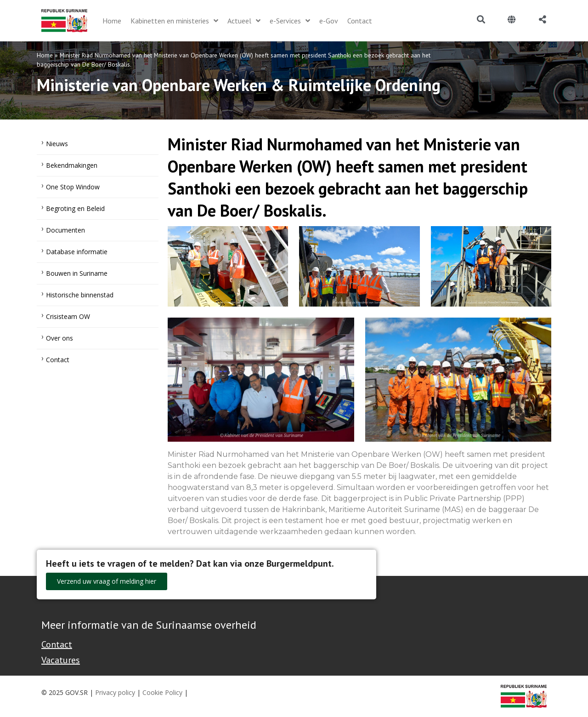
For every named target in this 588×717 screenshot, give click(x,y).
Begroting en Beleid (75, 208)
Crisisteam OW (68, 316)
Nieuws (57, 144)
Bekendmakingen (72, 165)
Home (45, 55)
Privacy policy (115, 692)
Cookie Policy (162, 692)
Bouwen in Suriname (77, 273)
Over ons (59, 338)
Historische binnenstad (80, 295)
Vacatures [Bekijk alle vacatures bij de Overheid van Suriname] (61, 660)
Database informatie (77, 252)
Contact (58, 360)
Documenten (65, 230)
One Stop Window (73, 187)
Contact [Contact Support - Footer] (57, 644)
